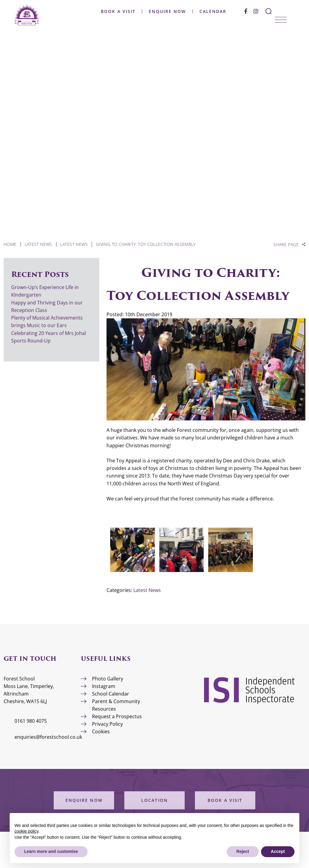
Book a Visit (118, 11)
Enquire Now (167, 11)
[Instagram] (256, 11)
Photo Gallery (108, 679)
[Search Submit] (269, 11)
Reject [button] (243, 851)
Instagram (104, 686)
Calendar (213, 11)
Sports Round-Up (31, 341)
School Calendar (111, 694)
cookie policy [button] (26, 831)
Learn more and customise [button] (51, 851)
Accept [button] (278, 851)
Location (154, 800)
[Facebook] (246, 11)
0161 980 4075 (31, 721)
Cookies (101, 731)
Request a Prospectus (117, 716)
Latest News (147, 590)
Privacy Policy (107, 724)
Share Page (286, 245)
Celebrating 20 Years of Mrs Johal (49, 333)
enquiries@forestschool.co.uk (48, 737)
